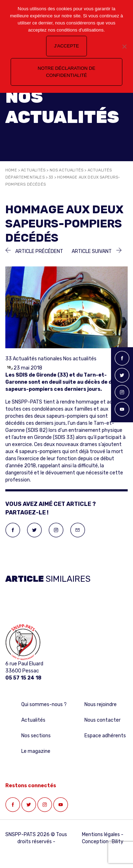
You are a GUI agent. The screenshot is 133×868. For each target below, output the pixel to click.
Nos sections (36, 736)
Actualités (33, 170)
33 (51, 177)
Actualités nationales (37, 359)
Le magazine (36, 751)
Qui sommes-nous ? (44, 704)
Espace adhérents (105, 736)
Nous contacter (102, 720)
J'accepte (66, 46)
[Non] (124, 46)
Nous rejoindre (101, 704)
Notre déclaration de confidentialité (66, 72)
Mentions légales (101, 835)
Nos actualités (67, 170)
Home (11, 170)
